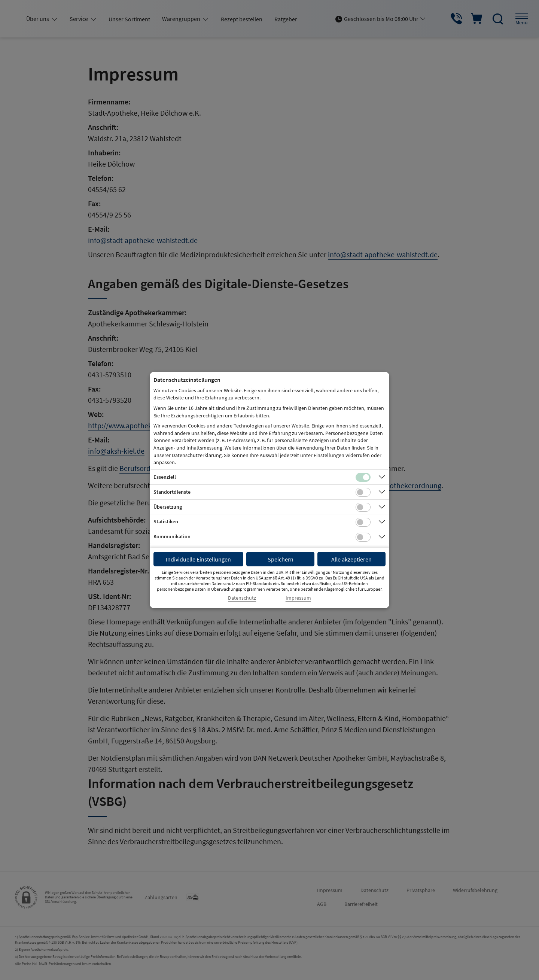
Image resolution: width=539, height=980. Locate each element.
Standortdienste (172, 492)
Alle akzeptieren (351, 559)
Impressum (298, 598)
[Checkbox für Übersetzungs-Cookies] (363, 507)
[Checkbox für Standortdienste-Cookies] (363, 492)
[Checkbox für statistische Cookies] (363, 522)
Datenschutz (242, 598)
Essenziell (165, 477)
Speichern (281, 559)
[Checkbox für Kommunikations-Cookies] (363, 537)
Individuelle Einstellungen (198, 559)
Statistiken (166, 521)
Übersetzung (168, 507)
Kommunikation (172, 536)
